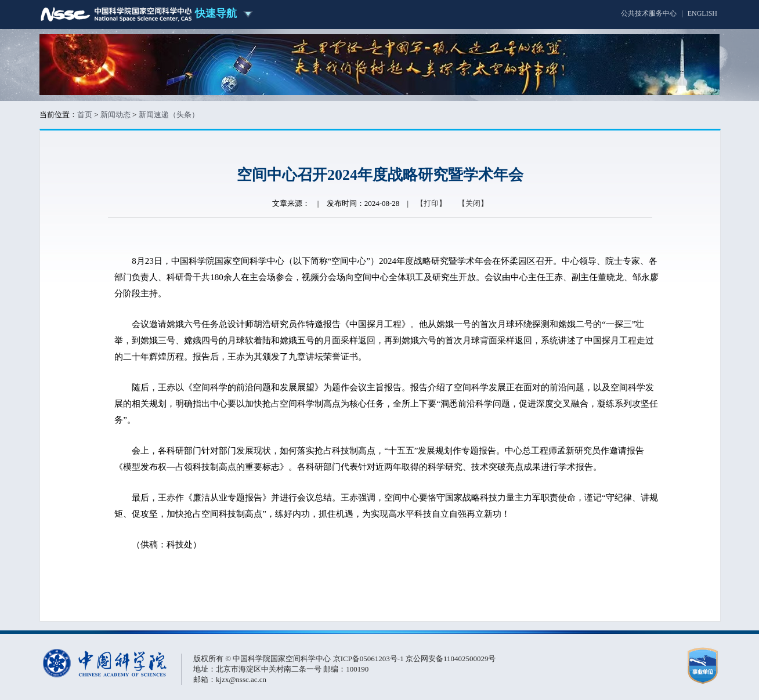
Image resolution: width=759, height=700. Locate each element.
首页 (85, 115)
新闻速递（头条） (169, 115)
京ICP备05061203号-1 (369, 659)
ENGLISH (702, 13)
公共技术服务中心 (649, 13)
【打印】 (431, 203)
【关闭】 (473, 203)
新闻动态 (115, 115)
